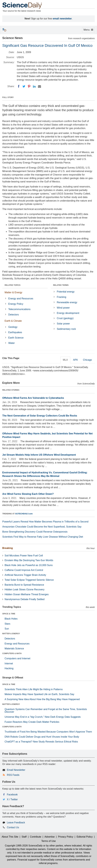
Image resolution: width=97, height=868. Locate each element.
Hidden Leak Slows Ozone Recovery (25, 589)
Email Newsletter (16, 770)
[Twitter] (24, 86)
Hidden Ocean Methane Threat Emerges (27, 594)
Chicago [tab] (87, 360)
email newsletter (62, 19)
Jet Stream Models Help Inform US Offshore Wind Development (39, 455)
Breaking (7, 548)
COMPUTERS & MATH (12, 653)
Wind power (63, 308)
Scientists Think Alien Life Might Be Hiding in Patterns (34, 689)
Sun (7, 629)
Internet (9, 663)
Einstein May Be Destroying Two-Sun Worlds (29, 560)
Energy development (68, 313)
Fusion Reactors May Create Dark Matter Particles (32, 722)
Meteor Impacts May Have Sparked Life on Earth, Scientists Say (39, 694)
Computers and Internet (17, 658)
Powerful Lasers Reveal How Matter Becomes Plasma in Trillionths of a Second (45, 522)
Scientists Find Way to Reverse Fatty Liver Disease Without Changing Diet (43, 537)
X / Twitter (12, 799)
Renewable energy (67, 302)
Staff (24, 837)
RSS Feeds (13, 775)
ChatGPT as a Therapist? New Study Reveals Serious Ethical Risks (41, 742)
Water (11, 343)
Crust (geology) (65, 318)
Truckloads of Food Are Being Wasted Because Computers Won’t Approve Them (48, 732)
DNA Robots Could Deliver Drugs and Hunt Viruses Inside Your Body (42, 737)
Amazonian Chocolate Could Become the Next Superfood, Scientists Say (42, 527)
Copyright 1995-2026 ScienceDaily (24, 846)
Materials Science (14, 649)
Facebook (12, 795)
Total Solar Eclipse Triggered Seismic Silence (29, 580)
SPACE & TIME (9, 614)
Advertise (50, 837)
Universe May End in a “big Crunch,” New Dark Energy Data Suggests (43, 717)
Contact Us (13, 827)
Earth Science (16, 338)
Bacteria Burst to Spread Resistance (24, 585)
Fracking (61, 297)
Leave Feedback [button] (16, 823)
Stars (7, 624)
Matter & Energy (13, 292)
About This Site (10, 837)
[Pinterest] (29, 86)
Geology (13, 327)
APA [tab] (75, 360)
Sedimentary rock (66, 329)
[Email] (39, 86)
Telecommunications (19, 309)
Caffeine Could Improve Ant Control (24, 570)
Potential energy (66, 292)
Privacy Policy (66, 837)
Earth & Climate (13, 321)
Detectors (13, 315)
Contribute (36, 837)
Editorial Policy (85, 837)
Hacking (9, 668)
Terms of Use (48, 841)
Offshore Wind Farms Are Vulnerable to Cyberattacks (33, 398)
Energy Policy (16, 304)
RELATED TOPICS (13, 285)
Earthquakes (15, 332)
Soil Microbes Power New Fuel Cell (24, 556)
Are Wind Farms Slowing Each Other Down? (28, 494)
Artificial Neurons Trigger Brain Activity (25, 575)
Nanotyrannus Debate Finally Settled (25, 599)
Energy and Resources (21, 299)
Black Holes (11, 619)
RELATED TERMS (61, 285)
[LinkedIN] (34, 86)
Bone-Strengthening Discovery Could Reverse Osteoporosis (35, 532)
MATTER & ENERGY (11, 634)
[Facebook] (19, 86)
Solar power (63, 324)
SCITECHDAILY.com (24, 514)
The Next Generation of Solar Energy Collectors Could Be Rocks (40, 416)
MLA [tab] (65, 360)
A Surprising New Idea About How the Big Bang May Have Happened (42, 699)
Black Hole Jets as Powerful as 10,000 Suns (29, 565)
